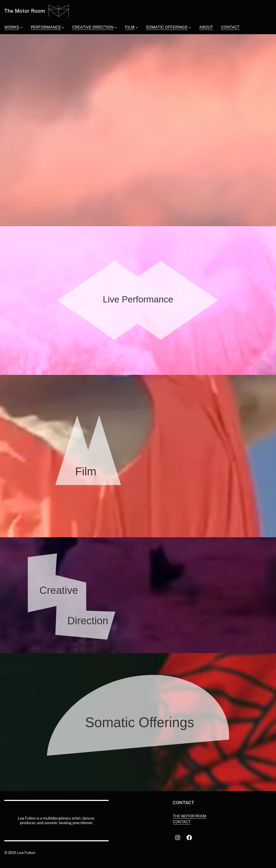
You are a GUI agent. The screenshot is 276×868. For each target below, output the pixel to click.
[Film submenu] (137, 27)
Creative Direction (93, 27)
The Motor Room (25, 11)
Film (130, 27)
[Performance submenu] (63, 27)
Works (12, 27)
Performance (46, 27)
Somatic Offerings (167, 27)
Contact (182, 822)
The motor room (189, 816)
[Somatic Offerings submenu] (190, 27)
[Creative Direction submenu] (116, 27)
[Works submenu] (21, 27)
